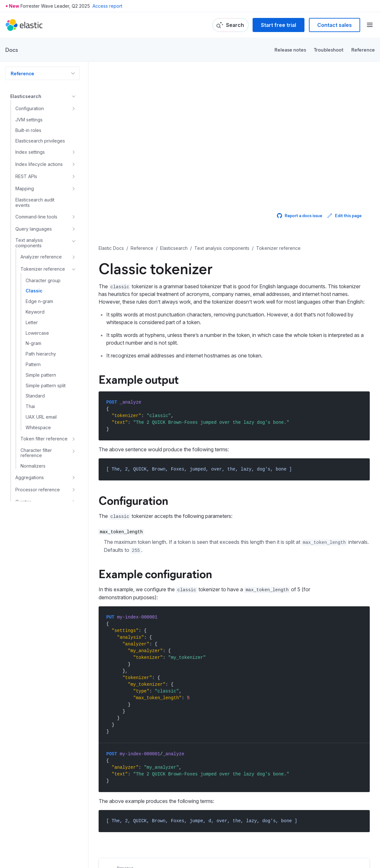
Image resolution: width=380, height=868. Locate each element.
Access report (107, 6)
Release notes (290, 49)
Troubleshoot (329, 49)
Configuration (133, 500)
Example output (139, 379)
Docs (12, 50)
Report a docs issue (299, 215)
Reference (363, 49)
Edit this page (344, 215)
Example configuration (155, 573)
